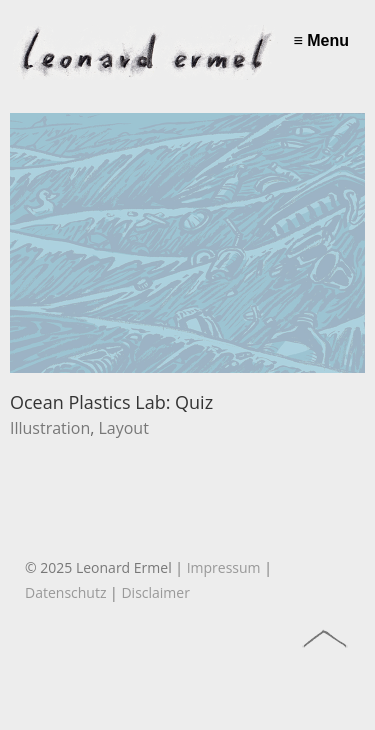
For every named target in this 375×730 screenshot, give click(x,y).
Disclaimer (155, 592)
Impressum (224, 567)
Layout (123, 428)
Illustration (50, 428)
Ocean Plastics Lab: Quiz (111, 402)
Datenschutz (65, 592)
